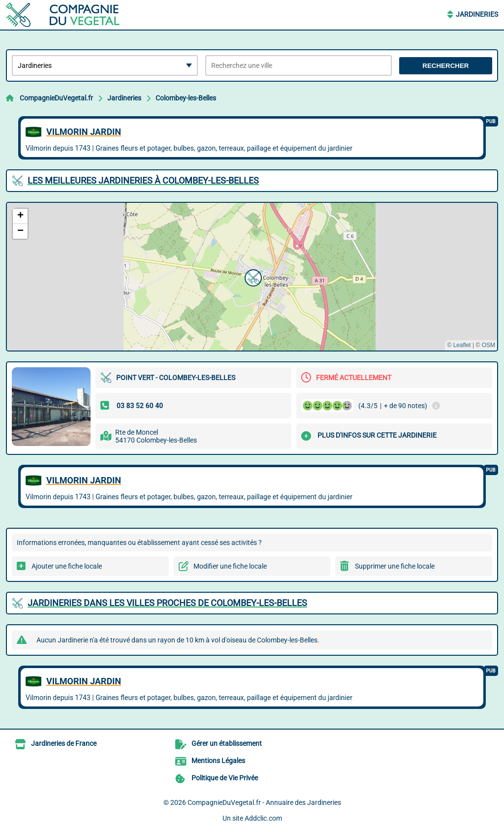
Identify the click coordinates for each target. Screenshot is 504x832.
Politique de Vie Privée (225, 778)
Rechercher (445, 66)
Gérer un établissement (227, 743)
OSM (488, 345)
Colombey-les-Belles (186, 98)
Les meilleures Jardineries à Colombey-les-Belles (143, 180)
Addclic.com (263, 818)
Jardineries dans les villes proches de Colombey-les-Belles (167, 603)
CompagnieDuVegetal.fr (56, 98)
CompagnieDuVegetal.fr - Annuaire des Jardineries (264, 802)
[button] (252, 277)
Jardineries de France (64, 743)
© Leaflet (459, 345)
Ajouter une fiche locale (67, 566)
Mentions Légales (218, 761)
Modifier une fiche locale (230, 566)
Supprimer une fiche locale (395, 566)
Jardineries (477, 14)
